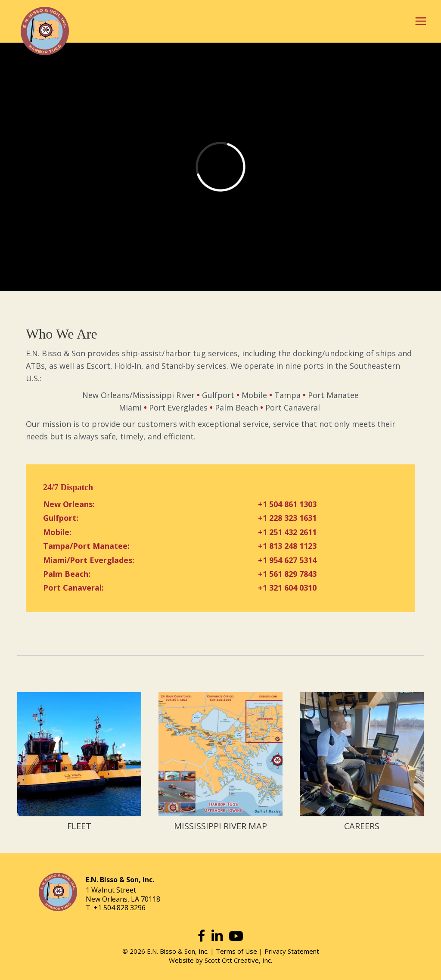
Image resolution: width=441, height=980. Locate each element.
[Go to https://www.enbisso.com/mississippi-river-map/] (220, 763)
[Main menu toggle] (421, 21)
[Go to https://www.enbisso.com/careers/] (362, 763)
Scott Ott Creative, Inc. (238, 960)
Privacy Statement (292, 951)
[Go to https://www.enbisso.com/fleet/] (79, 763)
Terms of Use (236, 951)
